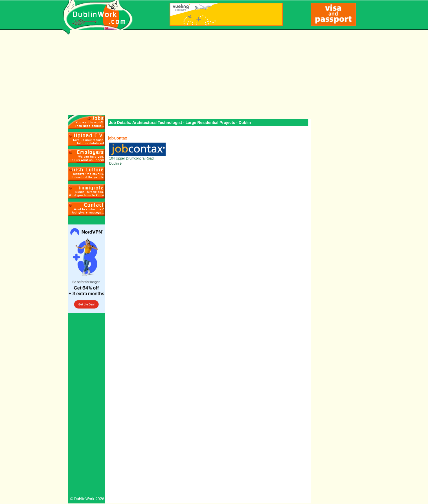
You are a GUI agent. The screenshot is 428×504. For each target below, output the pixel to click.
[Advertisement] (214, 73)
